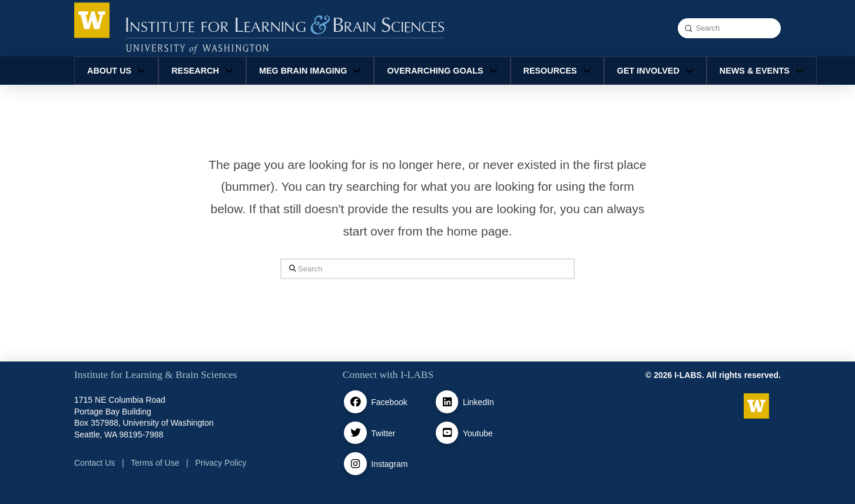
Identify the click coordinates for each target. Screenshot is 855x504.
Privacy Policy (221, 463)
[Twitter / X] (355, 433)
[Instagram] (355, 464)
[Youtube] (447, 433)
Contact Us (95, 463)
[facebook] (355, 402)
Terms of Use (155, 463)
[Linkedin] (447, 402)
